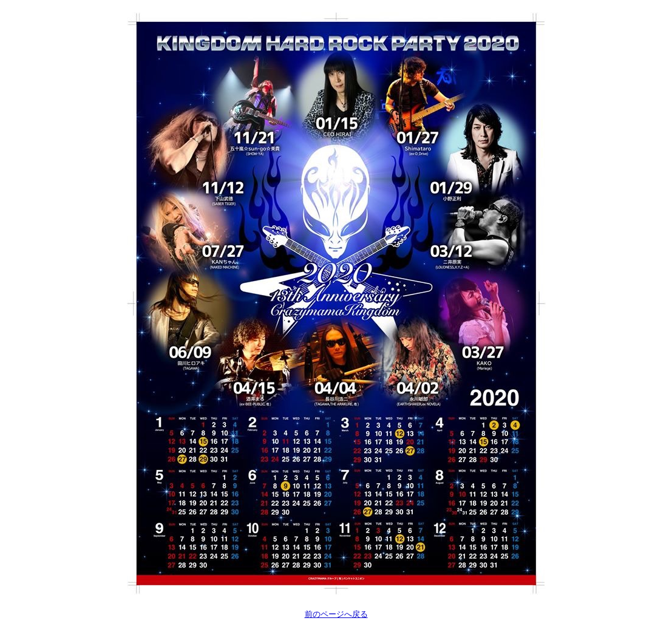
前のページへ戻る (336, 614)
